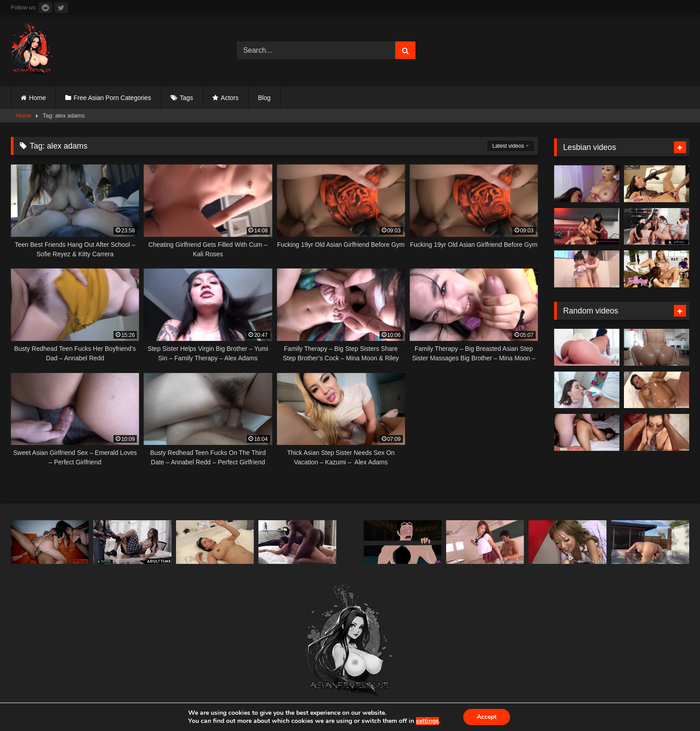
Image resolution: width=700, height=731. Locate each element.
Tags (186, 98)
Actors (230, 98)
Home (38, 98)
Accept (487, 717)
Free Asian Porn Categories (113, 98)
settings (427, 721)
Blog (264, 98)
